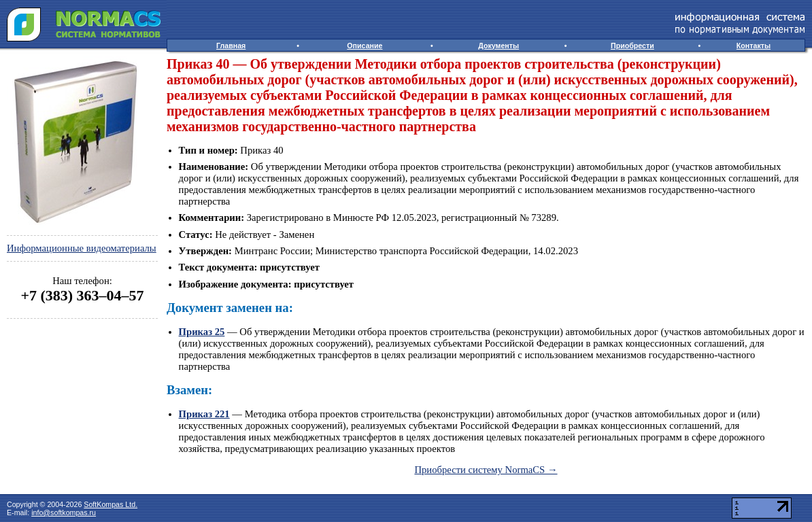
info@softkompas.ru (64, 512)
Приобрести (632, 46)
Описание (365, 46)
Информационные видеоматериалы (82, 248)
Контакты (754, 46)
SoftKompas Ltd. (111, 504)
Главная (231, 46)
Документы (498, 46)
